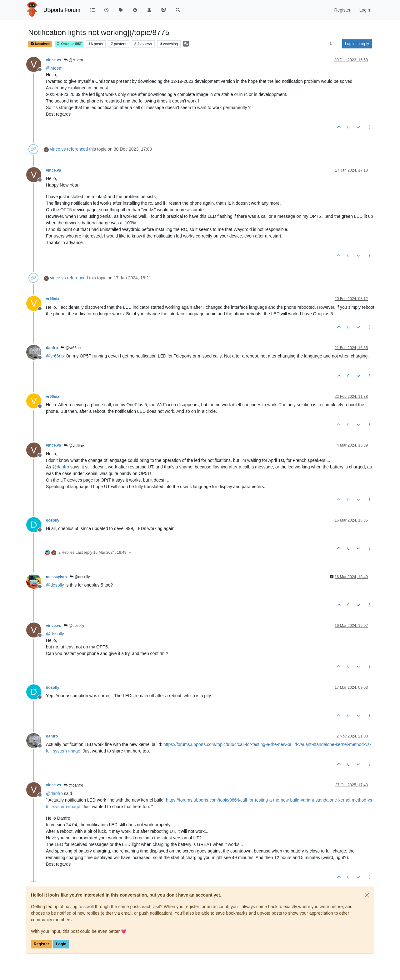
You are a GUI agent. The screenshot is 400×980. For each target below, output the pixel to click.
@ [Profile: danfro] (61, 467)
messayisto (56, 577)
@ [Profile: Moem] (54, 68)
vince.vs (53, 60)
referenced (77, 149)
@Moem (73, 60)
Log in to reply (357, 44)
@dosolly (80, 577)
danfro (52, 348)
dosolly (53, 520)
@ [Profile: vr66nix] (55, 356)
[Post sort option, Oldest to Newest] (332, 44)
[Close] (367, 895)
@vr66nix (71, 348)
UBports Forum (62, 10)
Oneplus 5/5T (69, 44)
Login (61, 944)
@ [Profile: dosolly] (55, 585)
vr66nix (53, 299)
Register (41, 944)
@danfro (73, 785)
